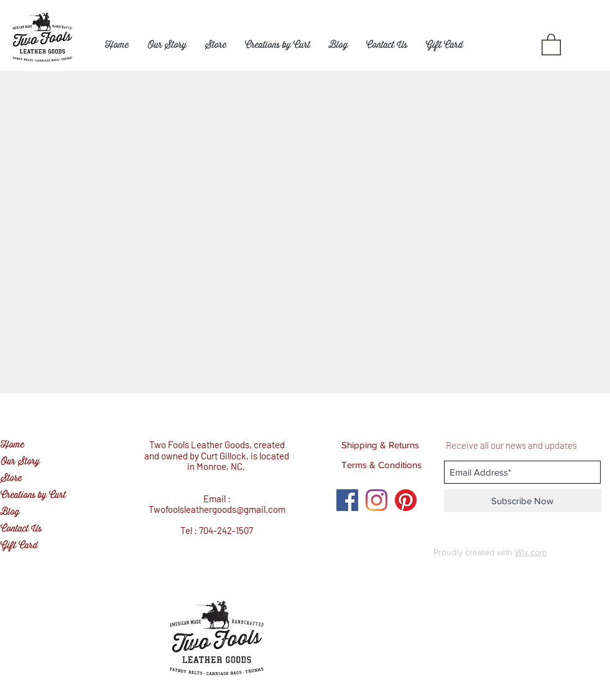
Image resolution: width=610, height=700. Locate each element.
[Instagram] (377, 500)
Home (12, 445)
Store (11, 478)
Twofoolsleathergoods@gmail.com (217, 509)
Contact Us (21, 529)
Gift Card (19, 546)
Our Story (20, 462)
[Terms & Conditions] (382, 464)
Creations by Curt (33, 495)
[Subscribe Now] (523, 501)
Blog (10, 512)
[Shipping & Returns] (381, 444)
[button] (551, 44)
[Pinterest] (406, 500)
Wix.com (531, 552)
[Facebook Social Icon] (347, 500)
